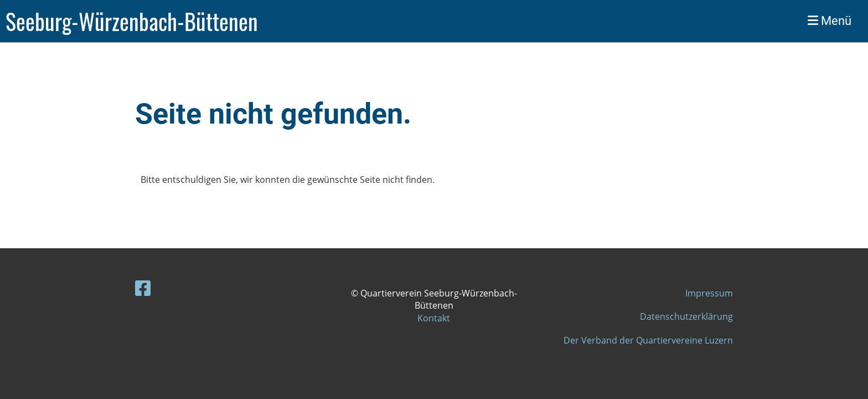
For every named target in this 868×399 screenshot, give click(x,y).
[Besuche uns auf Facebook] (143, 288)
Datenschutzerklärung (686, 316)
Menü (830, 21)
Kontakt (434, 318)
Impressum (709, 293)
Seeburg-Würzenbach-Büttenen (132, 21)
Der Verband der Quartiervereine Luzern (648, 340)
